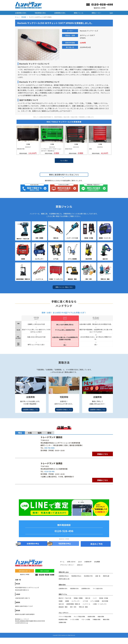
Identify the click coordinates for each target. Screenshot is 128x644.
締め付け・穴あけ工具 (65, 598)
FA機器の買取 (97, 619)
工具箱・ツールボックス (100, 604)
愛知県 (18, 610)
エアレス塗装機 (95, 601)
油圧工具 (61, 604)
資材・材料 (73, 607)
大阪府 (18, 594)
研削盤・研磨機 (78, 598)
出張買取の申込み (64, 576)
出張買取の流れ (21, 13)
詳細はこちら (103, 454)
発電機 (61, 601)
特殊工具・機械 (83, 607)
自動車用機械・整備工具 (73, 604)
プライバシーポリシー (67, 565)
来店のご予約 (96, 544)
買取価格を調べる (25, 571)
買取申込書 (106, 576)
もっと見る (64, 160)
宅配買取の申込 (65, 544)
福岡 (40, 433)
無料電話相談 (64, 529)
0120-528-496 (49, 471)
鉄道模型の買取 (63, 619)
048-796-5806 (49, 448)
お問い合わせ (71, 562)
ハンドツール (86, 604)
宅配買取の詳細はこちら (64, 410)
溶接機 (67, 601)
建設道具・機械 (63, 607)
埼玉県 (18, 584)
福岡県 (18, 602)
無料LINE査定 (45, 571)
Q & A (80, 562)
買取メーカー (96, 13)
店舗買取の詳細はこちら (98, 410)
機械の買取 (106, 619)
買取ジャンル (79, 13)
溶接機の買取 (62, 622)
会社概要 (97, 562)
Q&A (111, 13)
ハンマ (95, 598)
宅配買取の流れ (40, 13)
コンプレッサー (76, 601)
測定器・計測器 (104, 598)
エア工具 (85, 601)
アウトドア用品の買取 (65, 616)
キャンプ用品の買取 (79, 616)
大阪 (30, 433)
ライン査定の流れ (98, 588)
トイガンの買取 (74, 619)
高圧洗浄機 (105, 601)
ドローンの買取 (86, 619)
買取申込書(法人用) (64, 579)
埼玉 (20, 433)
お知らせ (80, 565)
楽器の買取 (101, 616)
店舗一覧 (98, 576)
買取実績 (24, 17)
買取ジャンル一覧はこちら (64, 287)
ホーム (17, 17)
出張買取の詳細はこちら (30, 410)
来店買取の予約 (88, 576)
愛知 (49, 433)
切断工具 (88, 598)
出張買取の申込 (33, 544)
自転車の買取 (91, 616)
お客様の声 (88, 562)
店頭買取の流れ (60, 13)
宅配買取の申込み (76, 576)
